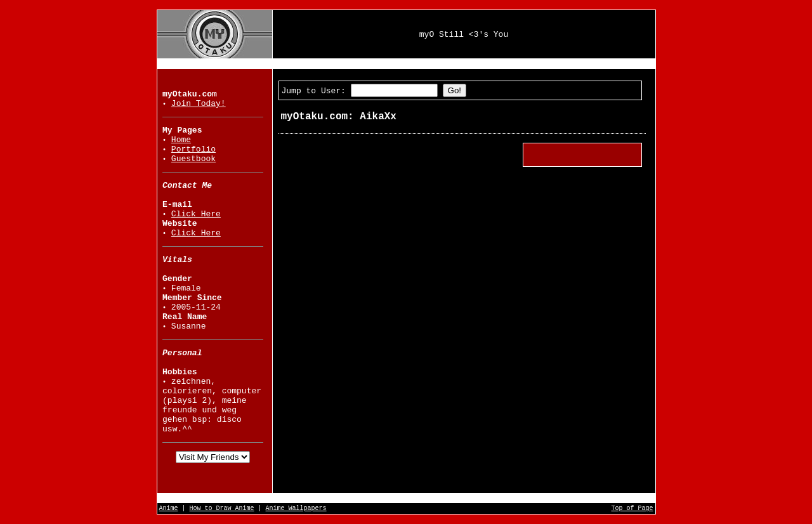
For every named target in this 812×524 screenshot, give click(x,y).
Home (181, 140)
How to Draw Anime (222, 508)
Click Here (196, 214)
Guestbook (193, 159)
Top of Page (632, 508)
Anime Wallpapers (296, 508)
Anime (169, 508)
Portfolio (193, 149)
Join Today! (199, 104)
